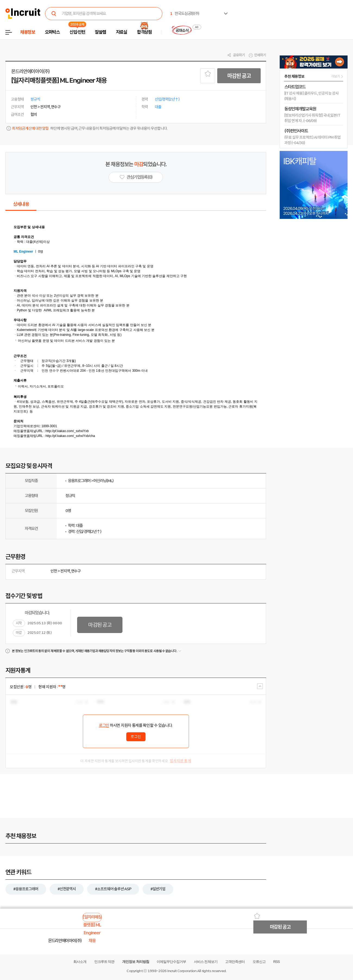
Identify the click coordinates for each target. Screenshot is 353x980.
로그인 (104, 725)
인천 (54, 571)
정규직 (70, 496)
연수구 (76, 571)
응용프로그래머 (79, 481)
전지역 (65, 571)
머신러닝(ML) (103, 481)
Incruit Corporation (182, 971)
